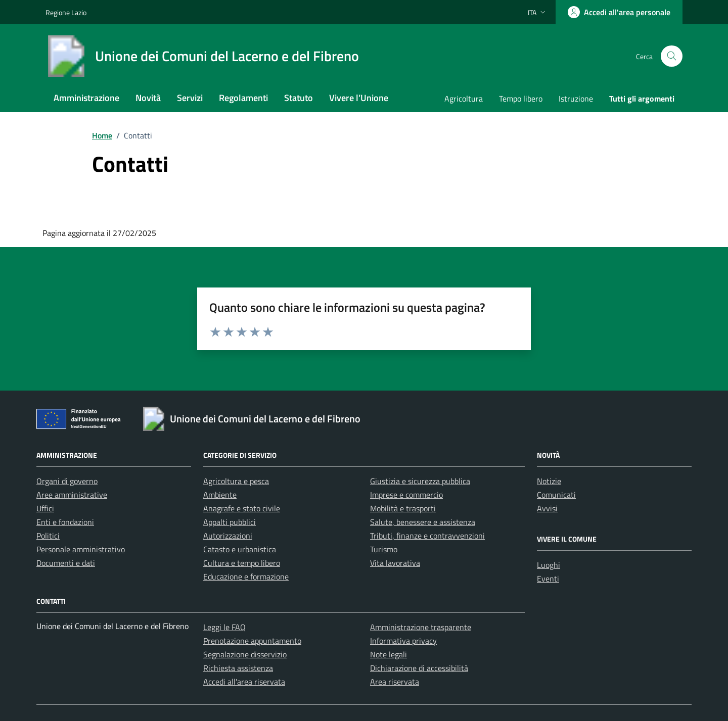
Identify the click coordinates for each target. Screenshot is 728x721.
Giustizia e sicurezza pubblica (420, 481)
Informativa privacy (403, 641)
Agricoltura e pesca (236, 481)
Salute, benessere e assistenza (423, 522)
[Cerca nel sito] (672, 56)
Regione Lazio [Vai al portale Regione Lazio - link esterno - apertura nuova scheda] (66, 12)
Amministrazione (86, 98)
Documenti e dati (66, 563)
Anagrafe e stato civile (242, 508)
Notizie (549, 481)
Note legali (389, 654)
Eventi (548, 579)
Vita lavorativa (395, 563)
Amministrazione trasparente (421, 627)
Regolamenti (243, 98)
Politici (48, 536)
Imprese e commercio (406, 495)
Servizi (190, 98)
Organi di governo (67, 481)
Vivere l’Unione (359, 98)
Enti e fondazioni (65, 522)
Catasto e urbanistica (240, 549)
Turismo (384, 549)
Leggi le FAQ (224, 627)
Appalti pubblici (230, 522)
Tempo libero (521, 99)
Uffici (45, 508)
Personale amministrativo (81, 549)
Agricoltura (464, 99)
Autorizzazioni (228, 536)
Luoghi (549, 565)
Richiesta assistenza (238, 668)
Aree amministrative (72, 495)
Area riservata (395, 682)
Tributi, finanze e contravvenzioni (427, 536)
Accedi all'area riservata (244, 682)
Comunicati (556, 495)
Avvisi (547, 508)
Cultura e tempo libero (242, 563)
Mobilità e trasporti (403, 508)
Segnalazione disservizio (245, 654)
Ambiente (220, 495)
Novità (148, 98)
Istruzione (576, 99)
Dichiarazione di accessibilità (419, 668)
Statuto (299, 98)
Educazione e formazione (246, 576)
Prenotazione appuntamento (252, 641)
